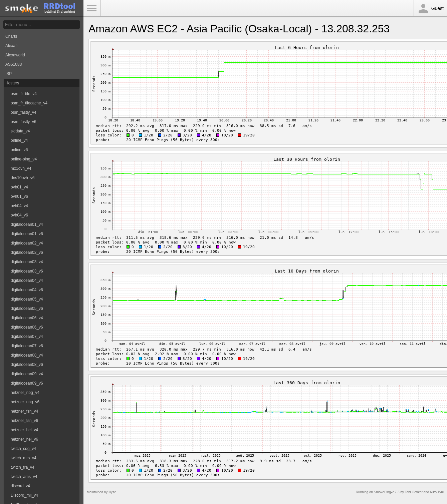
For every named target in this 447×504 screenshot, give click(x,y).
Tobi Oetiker (413, 492)
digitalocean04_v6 (27, 290)
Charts (11, 36)
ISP (9, 74)
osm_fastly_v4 (24, 112)
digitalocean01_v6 (27, 234)
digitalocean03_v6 (27, 271)
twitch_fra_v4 (23, 467)
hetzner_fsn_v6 (24, 421)
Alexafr (12, 46)
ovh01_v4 (19, 187)
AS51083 (14, 64)
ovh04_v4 (19, 206)
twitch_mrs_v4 (24, 458)
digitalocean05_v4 (27, 299)
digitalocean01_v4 (27, 224)
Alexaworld (15, 55)
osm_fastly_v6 (24, 122)
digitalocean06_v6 (27, 327)
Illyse (112, 492)
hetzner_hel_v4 (24, 430)
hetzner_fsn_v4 (24, 411)
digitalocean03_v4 (27, 262)
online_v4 (19, 140)
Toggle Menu (92, 8)
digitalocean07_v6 (27, 346)
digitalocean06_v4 (27, 318)
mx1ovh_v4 (21, 168)
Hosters (12, 83)
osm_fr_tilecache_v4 (29, 103)
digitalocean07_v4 (27, 337)
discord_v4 (20, 486)
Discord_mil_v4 (24, 495)
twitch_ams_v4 (24, 477)
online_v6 (19, 150)
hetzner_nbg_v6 (25, 402)
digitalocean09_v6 (27, 383)
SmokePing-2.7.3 (387, 492)
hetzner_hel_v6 (24, 439)
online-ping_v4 (24, 159)
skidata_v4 (20, 131)
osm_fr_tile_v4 (24, 94)
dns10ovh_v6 (23, 178)
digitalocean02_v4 (27, 243)
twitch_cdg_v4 (23, 449)
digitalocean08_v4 (27, 355)
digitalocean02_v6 (27, 253)
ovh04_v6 (19, 215)
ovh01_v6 (19, 196)
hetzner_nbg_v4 (25, 393)
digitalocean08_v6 (27, 365)
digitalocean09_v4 (27, 374)
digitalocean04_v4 (27, 281)
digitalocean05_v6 (27, 309)
